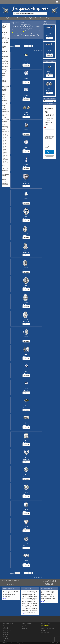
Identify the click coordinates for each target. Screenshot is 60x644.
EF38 (26, 561)
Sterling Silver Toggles (4, 148)
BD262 (26, 199)
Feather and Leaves (5, 94)
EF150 (26, 509)
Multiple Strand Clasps (5, 119)
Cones (4, 54)
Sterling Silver (6, 132)
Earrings (38, 18)
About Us (44, 630)
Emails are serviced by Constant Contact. (49, 147)
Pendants (43, 18)
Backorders (6, 632)
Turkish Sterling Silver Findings (6, 174)
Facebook (25, 625)
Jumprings (5, 103)
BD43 (26, 406)
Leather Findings (4, 109)
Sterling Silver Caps (5, 138)
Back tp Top (54, 643)
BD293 (26, 285)
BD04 (26, 61)
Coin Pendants (4, 51)
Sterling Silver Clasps (6, 141)
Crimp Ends (5, 66)
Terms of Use (45, 632)
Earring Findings (4, 81)
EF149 (26, 492)
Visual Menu (55, 18)
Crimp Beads (5, 64)
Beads (25, 18)
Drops (4, 78)
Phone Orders (7, 630)
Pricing (4, 625)
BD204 (26, 147)
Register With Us (7, 640)
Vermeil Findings (4, 179)
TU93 (49, 51)
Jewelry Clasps (31, 18)
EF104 (26, 423)
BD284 (26, 251)
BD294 (26, 302)
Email (47, 128)
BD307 (26, 354)
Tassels (4, 166)
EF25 (26, 526)
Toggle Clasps (5, 168)
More (4, 598)
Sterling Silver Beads (5, 135)
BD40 (26, 371)
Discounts (5, 629)
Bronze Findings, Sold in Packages (5, 39)
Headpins (4, 101)
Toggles (48, 18)
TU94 (49, 34)
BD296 (26, 320)
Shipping (5, 627)
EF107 (26, 440)
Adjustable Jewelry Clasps (5, 26)
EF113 (26, 458)
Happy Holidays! (18, 23)
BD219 (26, 182)
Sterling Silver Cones (5, 144)
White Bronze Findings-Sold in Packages (5, 183)
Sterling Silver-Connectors (5, 158)
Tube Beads (5, 171)
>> (36, 46)
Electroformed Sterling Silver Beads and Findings (6, 89)
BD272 (26, 216)
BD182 (26, 78)
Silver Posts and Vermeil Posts (5, 128)
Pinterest (24, 629)
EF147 (26, 475)
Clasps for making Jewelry (5, 46)
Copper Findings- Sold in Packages (5, 60)
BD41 (26, 388)
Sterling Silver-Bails (5, 155)
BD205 (26, 164)
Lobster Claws (6, 112)
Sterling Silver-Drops (5, 162)
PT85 (49, 89)
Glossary (5, 637)
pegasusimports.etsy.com (22, 32)
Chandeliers (5, 43)
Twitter (24, 627)
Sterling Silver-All (5, 152)
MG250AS (49, 71)
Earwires (4, 84)
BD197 (26, 113)
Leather (4, 105)
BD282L (26, 233)
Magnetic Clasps (4, 115)
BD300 (26, 337)
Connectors (5, 56)
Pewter (4, 124)
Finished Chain (4, 97)
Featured (20, 18)
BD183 (26, 95)
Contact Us (44, 627)
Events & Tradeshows (47, 629)
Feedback (5, 638)
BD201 (26, 130)
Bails (3, 30)
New (15, 18)
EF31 (26, 544)
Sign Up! (50, 152)
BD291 (26, 268)
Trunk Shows (45, 625)
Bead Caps (5, 32)
